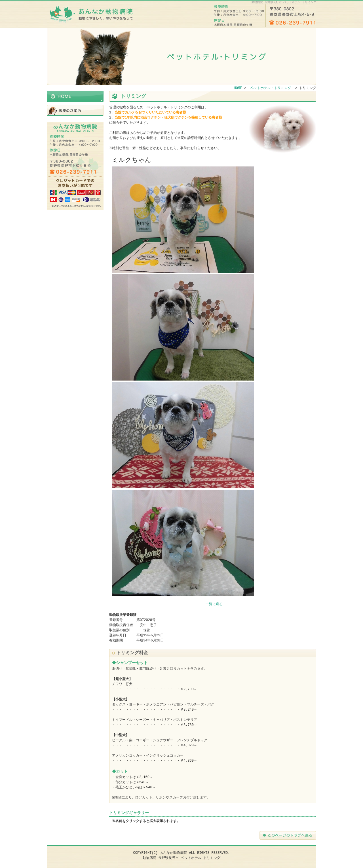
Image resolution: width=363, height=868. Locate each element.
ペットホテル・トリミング (75, 111)
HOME (75, 96)
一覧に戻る (214, 604)
